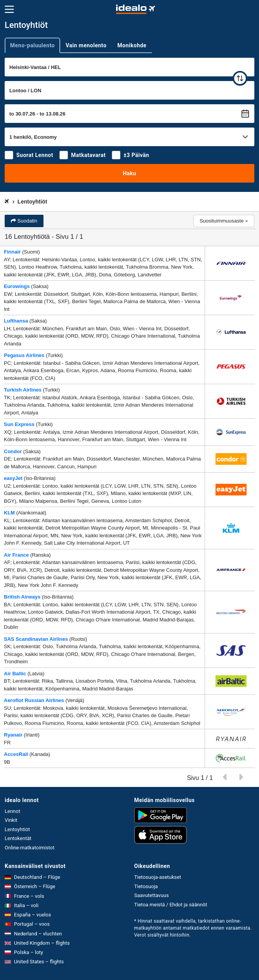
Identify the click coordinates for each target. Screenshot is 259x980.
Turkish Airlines (23, 390)
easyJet (13, 478)
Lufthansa (16, 321)
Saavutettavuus (152, 895)
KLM (9, 513)
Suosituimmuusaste (224, 221)
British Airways (22, 597)
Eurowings (17, 286)
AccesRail (16, 754)
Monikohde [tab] (132, 45)
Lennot (12, 811)
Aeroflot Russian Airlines (34, 700)
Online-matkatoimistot (30, 848)
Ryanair (13, 735)
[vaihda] (240, 78)
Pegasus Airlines (24, 355)
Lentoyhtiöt (17, 829)
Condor (13, 451)
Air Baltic (15, 674)
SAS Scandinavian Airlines (36, 639)
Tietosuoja (146, 886)
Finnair (12, 252)
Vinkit (11, 820)
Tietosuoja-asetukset (158, 877)
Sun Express (19, 424)
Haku (129, 173)
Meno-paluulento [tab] (32, 45)
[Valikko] (9, 9)
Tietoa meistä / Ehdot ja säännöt (171, 905)
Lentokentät (18, 838)
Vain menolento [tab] (86, 45)
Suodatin (27, 221)
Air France (16, 555)
